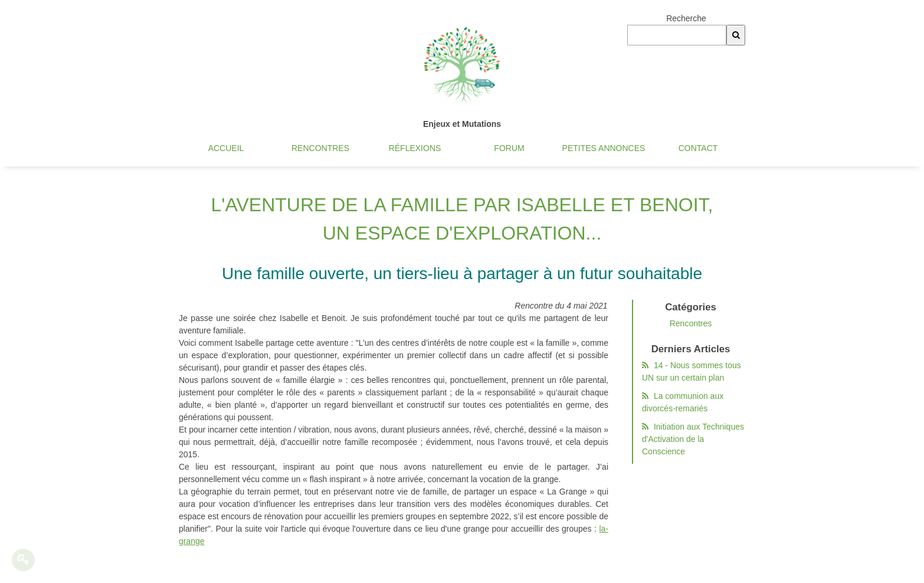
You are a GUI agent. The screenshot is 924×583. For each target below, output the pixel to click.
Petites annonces (604, 148)
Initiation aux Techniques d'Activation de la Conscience (694, 439)
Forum (509, 148)
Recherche (686, 18)
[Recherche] (736, 35)
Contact (698, 148)
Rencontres (320, 148)
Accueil (226, 148)
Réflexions (415, 148)
